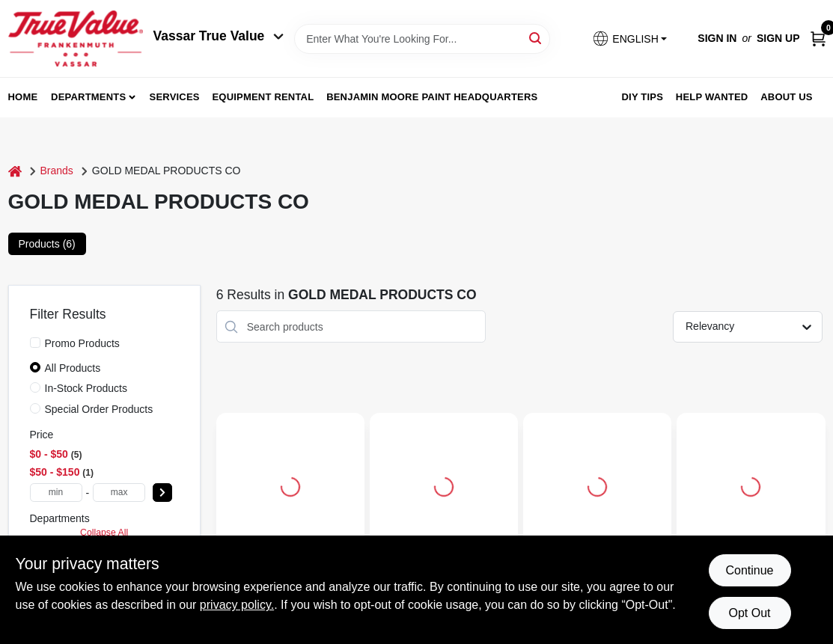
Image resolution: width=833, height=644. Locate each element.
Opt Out (749, 613)
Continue (749, 570)
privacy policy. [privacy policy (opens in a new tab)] (237, 605)
